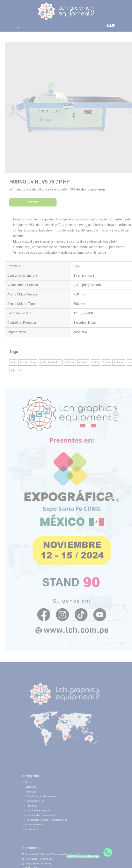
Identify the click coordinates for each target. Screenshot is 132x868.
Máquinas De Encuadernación (44, 818)
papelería (16, 370)
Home (30, 788)
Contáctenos (33, 831)
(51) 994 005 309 (46, 862)
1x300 (95, 363)
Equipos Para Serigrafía (41, 814)
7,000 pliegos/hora (51, 363)
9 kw (13, 363)
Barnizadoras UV (38, 805)
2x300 (106, 363)
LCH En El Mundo (35, 827)
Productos (32, 796)
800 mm (83, 363)
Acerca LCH (33, 792)
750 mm (70, 363)
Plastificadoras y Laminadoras (44, 801)
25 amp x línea (28, 363)
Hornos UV (35, 809)
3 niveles (119, 363)
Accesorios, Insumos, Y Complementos (48, 822)
